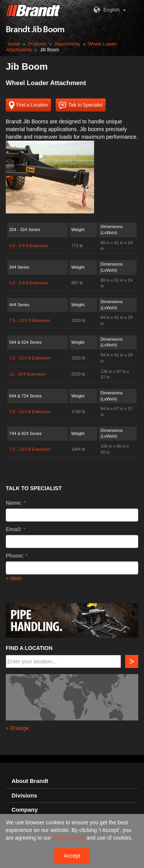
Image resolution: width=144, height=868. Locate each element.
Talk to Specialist (81, 106)
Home (14, 44)
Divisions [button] (24, 796)
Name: (14, 503)
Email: (14, 529)
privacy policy (70, 838)
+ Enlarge (17, 728)
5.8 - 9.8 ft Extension (29, 246)
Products (37, 44)
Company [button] (25, 810)
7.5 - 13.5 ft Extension (30, 320)
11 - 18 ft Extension (27, 374)
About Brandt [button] (30, 781)
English (106, 10)
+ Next (14, 578)
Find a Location (28, 106)
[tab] (72, 781)
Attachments (67, 44)
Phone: (15, 556)
